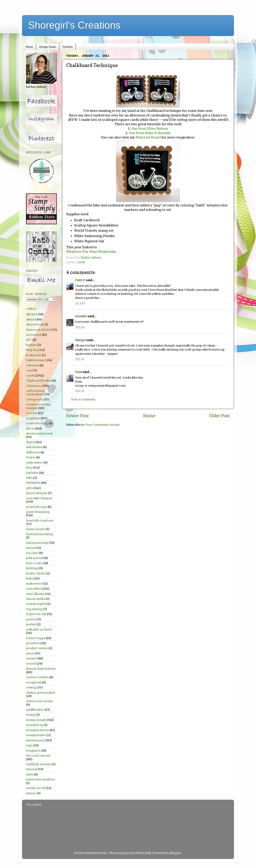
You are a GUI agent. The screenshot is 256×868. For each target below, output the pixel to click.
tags (29, 745)
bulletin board (36, 360)
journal (31, 548)
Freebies (67, 47)
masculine (34, 589)
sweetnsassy (35, 740)
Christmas (34, 386)
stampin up (34, 725)
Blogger (175, 853)
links (30, 578)
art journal (34, 335)
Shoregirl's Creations (74, 25)
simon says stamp (39, 701)
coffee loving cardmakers (35, 393)
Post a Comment (83, 399)
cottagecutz (35, 399)
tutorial (31, 769)
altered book (35, 324)
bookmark (34, 355)
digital (31, 442)
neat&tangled (36, 604)
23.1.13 (80, 327)
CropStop (33, 418)
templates (33, 751)
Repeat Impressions (41, 669)
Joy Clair (32, 553)
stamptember (36, 735)
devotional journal (39, 433)
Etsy (29, 468)
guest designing (38, 512)
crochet (32, 413)
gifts (29, 488)
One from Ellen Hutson (149, 128)
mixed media (35, 599)
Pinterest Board (148, 137)
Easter (31, 457)
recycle (31, 664)
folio (29, 478)
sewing (31, 687)
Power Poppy (36, 638)
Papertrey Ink (36, 614)
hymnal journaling (40, 534)
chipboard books (38, 381)
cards (81, 262)
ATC (29, 340)
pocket (31, 624)
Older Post (220, 416)
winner (31, 793)
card (29, 370)
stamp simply (36, 720)
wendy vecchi (36, 788)
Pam (79, 372)
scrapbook (34, 682)
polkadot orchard (39, 630)
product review (37, 648)
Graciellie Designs (39, 498)
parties (31, 619)
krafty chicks (36, 573)
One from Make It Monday (150, 133)
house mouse (36, 529)
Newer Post (77, 416)
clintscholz (143, 853)
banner (31, 345)
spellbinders (35, 710)
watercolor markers (40, 779)
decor (30, 428)
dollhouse (33, 452)
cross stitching (37, 423)
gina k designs (37, 493)
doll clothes (34, 447)
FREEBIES (33, 483)
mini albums (35, 594)
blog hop (32, 350)
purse (30, 653)
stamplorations (37, 730)
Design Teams (48, 47)
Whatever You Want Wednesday (91, 252)
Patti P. (80, 280)
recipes (31, 658)
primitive (33, 643)
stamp (31, 715)
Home (29, 47)
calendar (32, 365)
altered (31, 319)
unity (30, 774)
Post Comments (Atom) (102, 425)
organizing (34, 609)
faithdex (32, 473)
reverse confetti (37, 677)
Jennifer (81, 316)
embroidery (34, 463)
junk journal (35, 558)
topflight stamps (38, 764)
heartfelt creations (40, 520)
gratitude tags (36, 507)
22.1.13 (80, 303)
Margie (80, 340)
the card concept (38, 756)
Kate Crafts (34, 563)
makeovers (34, 584)
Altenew (32, 314)
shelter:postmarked (40, 693)
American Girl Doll (39, 330)
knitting (32, 568)
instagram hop (37, 543)
